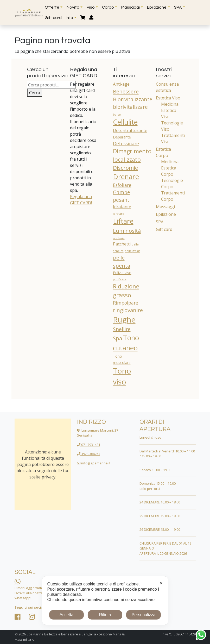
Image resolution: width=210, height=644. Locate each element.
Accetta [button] (66, 615)
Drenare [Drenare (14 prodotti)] (126, 176)
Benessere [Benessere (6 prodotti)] (126, 91)
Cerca (35, 93)
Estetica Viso (168, 98)
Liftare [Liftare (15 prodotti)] (123, 221)
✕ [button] (161, 583)
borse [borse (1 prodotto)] (117, 115)
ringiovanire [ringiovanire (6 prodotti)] (128, 310)
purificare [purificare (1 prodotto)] (120, 279)
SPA (160, 222)
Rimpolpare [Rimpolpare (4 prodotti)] (126, 303)
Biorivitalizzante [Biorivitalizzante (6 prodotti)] (133, 99)
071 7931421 (89, 445)
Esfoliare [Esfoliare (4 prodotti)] (122, 185)
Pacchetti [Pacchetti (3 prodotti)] (122, 244)
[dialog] (105, 601)
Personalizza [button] (144, 615)
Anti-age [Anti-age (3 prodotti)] (121, 84)
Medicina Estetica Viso (170, 110)
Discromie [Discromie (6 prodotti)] (125, 168)
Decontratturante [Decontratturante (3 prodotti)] (130, 130)
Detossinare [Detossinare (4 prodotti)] (126, 143)
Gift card (164, 229)
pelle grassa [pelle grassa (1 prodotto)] (132, 251)
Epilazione (166, 214)
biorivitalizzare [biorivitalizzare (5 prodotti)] (130, 107)
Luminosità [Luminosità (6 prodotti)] (127, 231)
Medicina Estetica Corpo (170, 168)
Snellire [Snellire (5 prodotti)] (122, 329)
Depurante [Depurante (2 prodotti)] (122, 137)
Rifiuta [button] (105, 615)
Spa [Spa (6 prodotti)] (117, 338)
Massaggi (165, 207)
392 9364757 (89, 454)
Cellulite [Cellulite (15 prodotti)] (125, 122)
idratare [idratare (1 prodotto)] (119, 214)
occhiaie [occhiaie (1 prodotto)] (119, 238)
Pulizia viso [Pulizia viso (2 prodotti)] (122, 273)
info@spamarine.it (94, 463)
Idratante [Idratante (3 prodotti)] (122, 207)
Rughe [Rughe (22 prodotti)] (124, 320)
